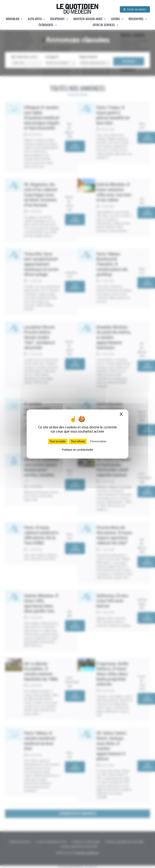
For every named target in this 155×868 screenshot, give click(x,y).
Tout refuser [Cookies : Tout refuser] (78, 441)
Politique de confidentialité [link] (78, 450)
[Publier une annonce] (135, 9)
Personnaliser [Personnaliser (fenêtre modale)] (98, 441)
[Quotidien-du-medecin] (77, 5)
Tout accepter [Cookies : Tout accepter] (58, 441)
